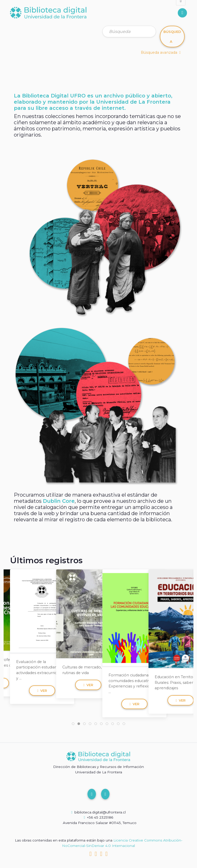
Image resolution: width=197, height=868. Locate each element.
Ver (42, 691)
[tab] (73, 724)
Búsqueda (172, 37)
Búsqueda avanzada (161, 52)
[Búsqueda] (129, 32)
